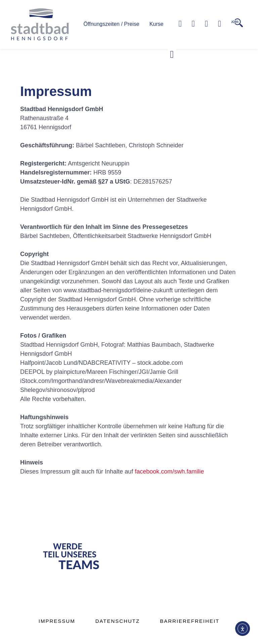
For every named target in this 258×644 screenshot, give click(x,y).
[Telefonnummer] (180, 24)
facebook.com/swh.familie (169, 472)
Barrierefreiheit (190, 621)
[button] (172, 55)
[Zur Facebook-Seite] (206, 24)
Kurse (157, 24)
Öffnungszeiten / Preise (112, 24)
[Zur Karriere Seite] (237, 23)
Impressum (57, 621)
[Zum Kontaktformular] (193, 24)
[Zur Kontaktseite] (220, 24)
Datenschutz (118, 621)
